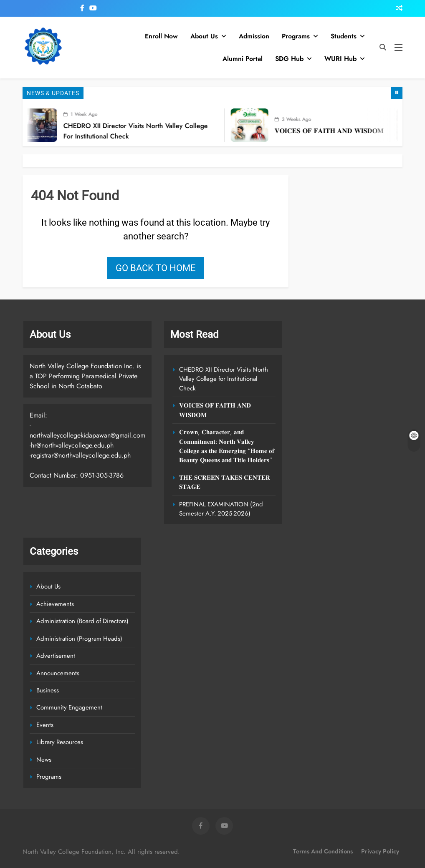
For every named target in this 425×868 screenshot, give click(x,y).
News (44, 760)
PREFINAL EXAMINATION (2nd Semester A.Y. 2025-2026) (221, 509)
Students (344, 36)
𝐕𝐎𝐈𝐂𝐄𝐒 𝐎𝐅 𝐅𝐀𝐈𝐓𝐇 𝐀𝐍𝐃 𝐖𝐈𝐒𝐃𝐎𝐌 (335, 131)
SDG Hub (289, 59)
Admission (254, 36)
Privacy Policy (380, 851)
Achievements (55, 604)
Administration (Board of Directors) (82, 621)
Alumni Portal (243, 59)
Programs (296, 36)
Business (48, 690)
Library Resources (60, 742)
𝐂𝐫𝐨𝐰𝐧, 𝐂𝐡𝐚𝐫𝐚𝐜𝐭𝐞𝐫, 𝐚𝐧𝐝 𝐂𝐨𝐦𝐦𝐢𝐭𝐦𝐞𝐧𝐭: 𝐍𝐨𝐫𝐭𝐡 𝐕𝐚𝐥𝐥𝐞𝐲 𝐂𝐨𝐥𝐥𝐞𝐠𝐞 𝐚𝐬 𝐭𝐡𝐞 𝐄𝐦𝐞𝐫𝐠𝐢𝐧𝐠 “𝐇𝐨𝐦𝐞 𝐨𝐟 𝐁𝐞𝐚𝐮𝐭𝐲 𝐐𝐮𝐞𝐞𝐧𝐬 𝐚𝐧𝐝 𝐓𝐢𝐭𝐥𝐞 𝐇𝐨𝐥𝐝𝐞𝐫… (227, 446)
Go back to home (156, 268)
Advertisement (56, 656)
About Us (204, 36)
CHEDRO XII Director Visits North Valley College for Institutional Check (224, 379)
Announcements (58, 673)
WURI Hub (340, 59)
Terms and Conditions (323, 851)
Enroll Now (161, 36)
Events (45, 725)
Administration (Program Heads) (79, 639)
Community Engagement (69, 707)
